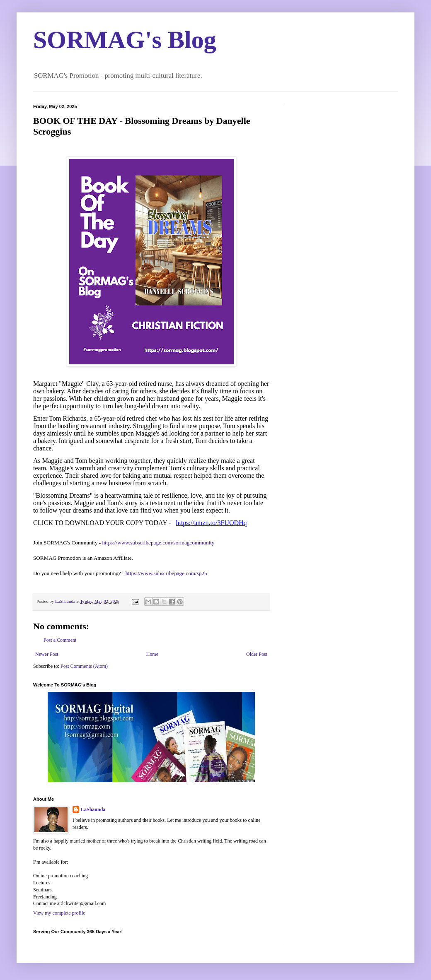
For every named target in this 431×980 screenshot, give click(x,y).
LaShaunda (93, 809)
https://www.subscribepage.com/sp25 (166, 573)
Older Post (257, 654)
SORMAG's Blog (125, 40)
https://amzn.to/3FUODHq (211, 523)
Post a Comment (60, 640)
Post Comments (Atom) (84, 666)
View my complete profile (59, 913)
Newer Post (47, 654)
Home (152, 654)
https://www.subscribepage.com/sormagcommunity (159, 543)
